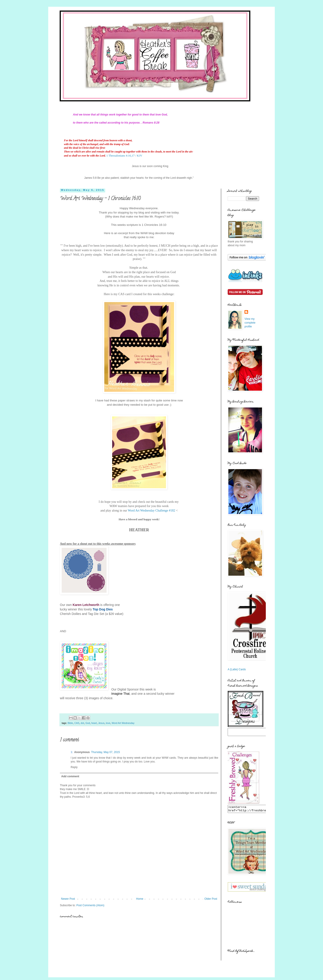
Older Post (211, 899)
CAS (77, 723)
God (88, 723)
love (108, 723)
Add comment (70, 776)
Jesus (101, 723)
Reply (74, 767)
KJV (140, 156)
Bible (70, 723)
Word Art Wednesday (123, 723)
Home (140, 899)
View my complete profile (250, 323)
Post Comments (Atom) (90, 905)
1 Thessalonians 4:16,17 (120, 156)
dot (82, 723)
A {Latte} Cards (237, 669)
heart (94, 723)
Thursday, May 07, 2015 (106, 752)
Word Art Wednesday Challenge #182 (151, 511)
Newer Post (68, 899)
